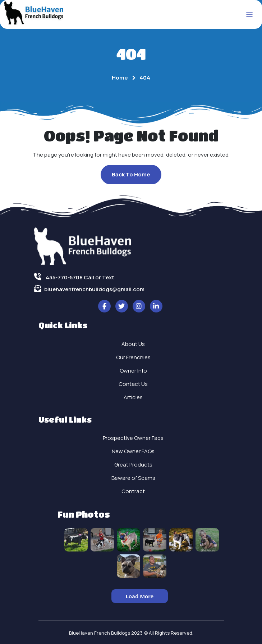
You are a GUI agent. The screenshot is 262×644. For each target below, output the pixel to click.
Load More (140, 596)
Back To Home (131, 174)
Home (120, 78)
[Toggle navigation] (250, 15)
